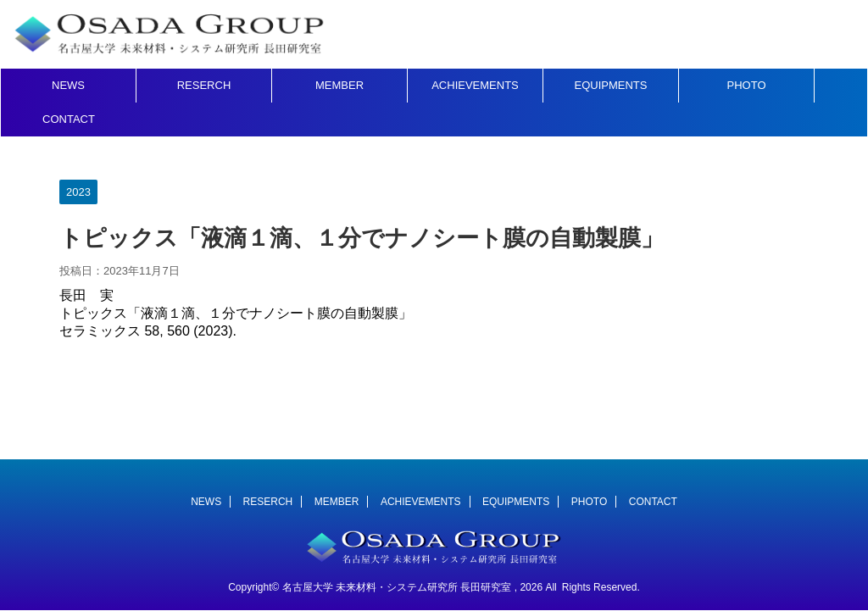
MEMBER (339, 85)
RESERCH (204, 85)
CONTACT (69, 119)
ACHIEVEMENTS (475, 85)
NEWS (68, 85)
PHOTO (747, 85)
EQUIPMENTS (611, 85)
